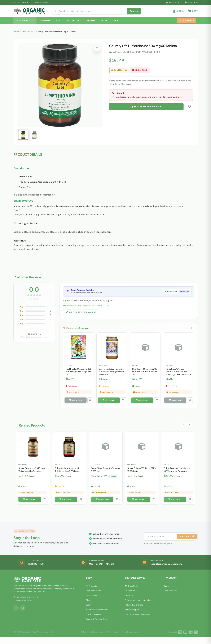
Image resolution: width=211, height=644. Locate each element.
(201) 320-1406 (22, 3)
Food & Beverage (94, 621)
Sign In (166, 593)
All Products (91, 593)
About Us (129, 602)
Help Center (174, 3)
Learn (89, 611)
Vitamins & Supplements (97, 616)
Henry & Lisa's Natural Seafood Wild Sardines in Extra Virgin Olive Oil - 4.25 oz (178, 377)
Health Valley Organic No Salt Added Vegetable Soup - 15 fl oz (79, 377)
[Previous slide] (186, 333)
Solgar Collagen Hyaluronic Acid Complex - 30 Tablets (67, 476)
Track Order (191, 3)
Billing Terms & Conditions (92, 639)
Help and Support (133, 616)
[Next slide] (192, 333)
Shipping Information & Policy (138, 607)
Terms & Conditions (130, 639)
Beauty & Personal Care (96, 626)
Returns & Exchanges (134, 611)
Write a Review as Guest (83, 317)
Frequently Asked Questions (137, 621)
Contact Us (130, 597)
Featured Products (94, 597)
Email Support (43, 3)
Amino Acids (27, 36)
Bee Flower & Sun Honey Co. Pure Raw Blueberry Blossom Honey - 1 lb (112, 377)
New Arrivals (92, 602)
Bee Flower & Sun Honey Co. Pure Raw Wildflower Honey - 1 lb (145, 377)
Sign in (67, 305)
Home (16, 36)
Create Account (170, 597)
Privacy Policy (112, 639)
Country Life (120, 56)
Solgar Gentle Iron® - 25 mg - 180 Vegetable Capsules (32, 476)
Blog (88, 607)
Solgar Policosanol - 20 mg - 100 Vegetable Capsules (177, 476)
